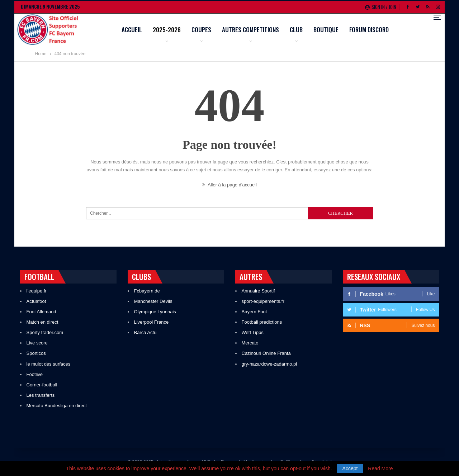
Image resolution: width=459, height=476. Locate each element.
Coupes (247, 30)
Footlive (35, 374)
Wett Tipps (253, 332)
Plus (402, 30)
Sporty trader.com (45, 332)
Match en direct (42, 322)
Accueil (178, 30)
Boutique (372, 30)
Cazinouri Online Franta (266, 353)
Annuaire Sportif (258, 291)
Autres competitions (296, 30)
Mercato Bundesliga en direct (57, 406)
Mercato (250, 343)
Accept (350, 468)
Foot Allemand (41, 312)
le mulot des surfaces (49, 364)
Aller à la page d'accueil (229, 185)
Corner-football (42, 385)
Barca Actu (145, 332)
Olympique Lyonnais (155, 312)
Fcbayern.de (147, 291)
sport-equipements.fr (263, 301)
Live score (37, 343)
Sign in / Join (381, 7)
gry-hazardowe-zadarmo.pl (269, 364)
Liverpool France (152, 322)
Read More (380, 468)
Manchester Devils (153, 301)
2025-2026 (213, 30)
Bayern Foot (254, 312)
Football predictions (262, 322)
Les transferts (41, 395)
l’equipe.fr (37, 291)
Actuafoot (36, 301)
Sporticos (36, 353)
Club (342, 30)
